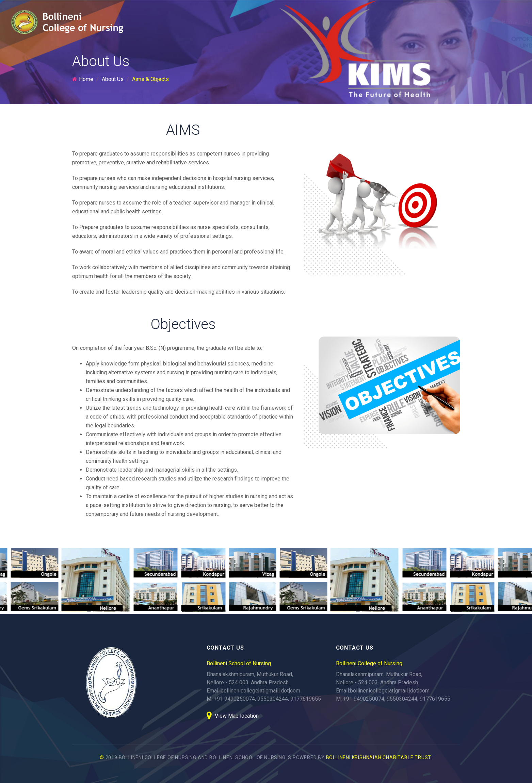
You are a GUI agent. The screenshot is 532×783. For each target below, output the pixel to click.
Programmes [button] (322, 22)
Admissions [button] (367, 22)
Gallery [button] (441, 22)
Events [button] (472, 22)
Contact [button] (505, 22)
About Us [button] (279, 22)
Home (249, 22)
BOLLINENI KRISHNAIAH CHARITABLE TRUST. (379, 757)
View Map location (233, 716)
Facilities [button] (407, 22)
